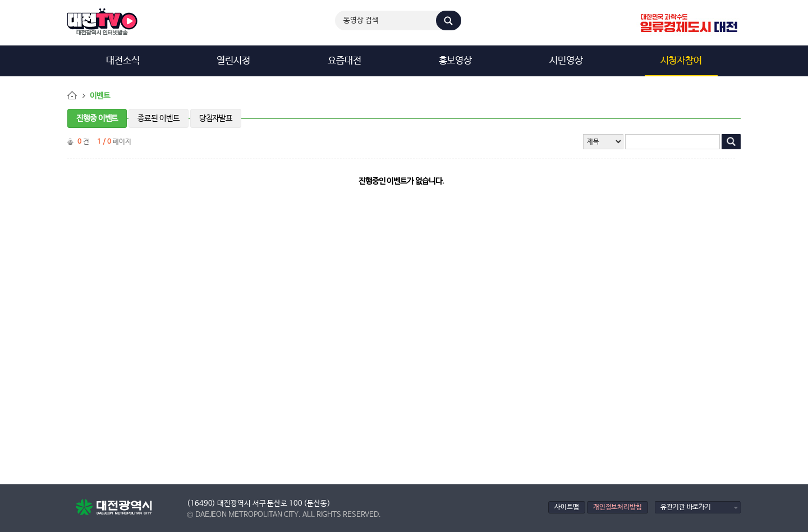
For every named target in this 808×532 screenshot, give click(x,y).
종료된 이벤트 (158, 118)
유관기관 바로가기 (686, 507)
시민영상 (566, 61)
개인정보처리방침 (618, 507)
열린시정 (233, 61)
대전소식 (123, 61)
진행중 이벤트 (97, 118)
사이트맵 (567, 507)
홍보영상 (456, 61)
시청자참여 (681, 61)
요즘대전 (345, 61)
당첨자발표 (216, 118)
